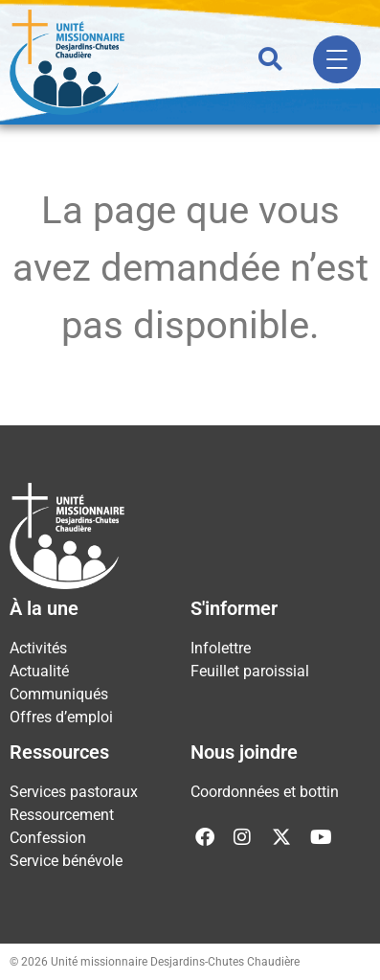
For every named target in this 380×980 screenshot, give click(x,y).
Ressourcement (62, 815)
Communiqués (59, 694)
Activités (38, 648)
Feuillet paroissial (250, 671)
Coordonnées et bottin (265, 792)
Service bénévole (66, 861)
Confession (48, 838)
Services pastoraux (74, 792)
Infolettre (221, 648)
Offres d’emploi (61, 717)
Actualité (39, 671)
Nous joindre (244, 752)
